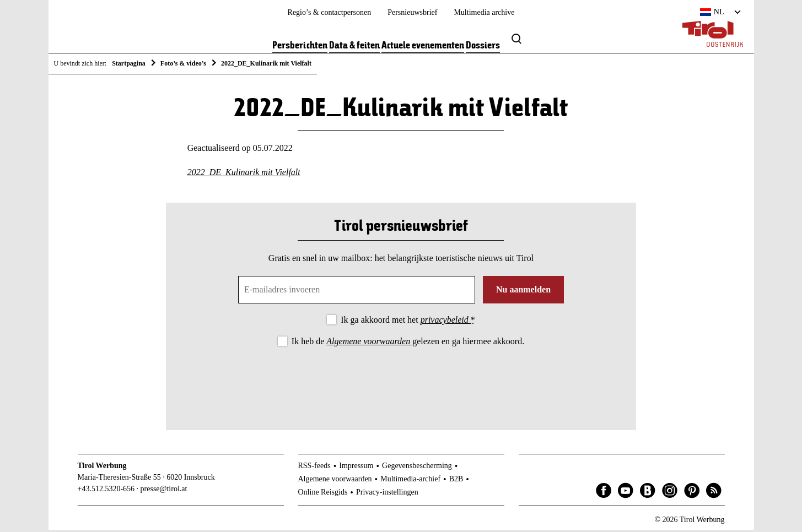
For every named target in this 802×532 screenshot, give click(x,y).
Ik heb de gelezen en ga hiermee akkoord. (408, 343)
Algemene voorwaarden (369, 343)
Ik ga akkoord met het (408, 322)
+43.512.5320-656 (106, 490)
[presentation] (401, 381)
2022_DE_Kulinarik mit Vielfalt (244, 174)
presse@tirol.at (164, 490)
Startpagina (129, 63)
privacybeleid (446, 322)
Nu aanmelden (523, 292)
